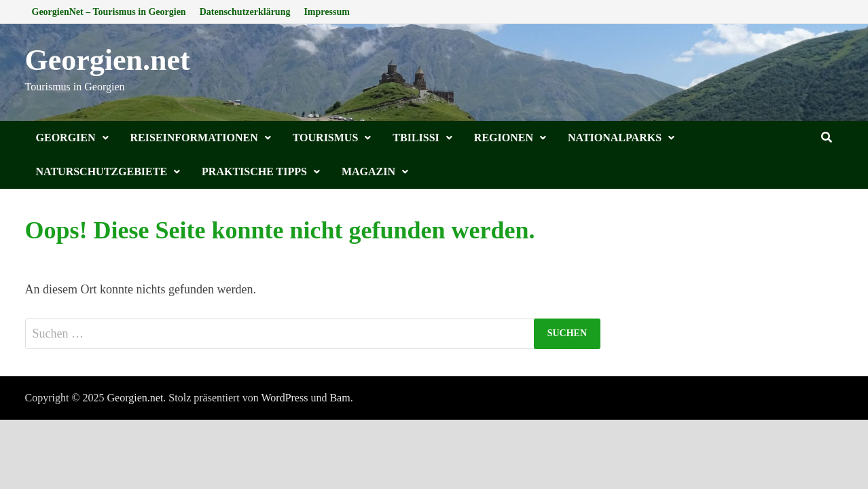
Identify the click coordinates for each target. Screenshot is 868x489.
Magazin (368, 171)
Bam (340, 398)
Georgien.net (108, 60)
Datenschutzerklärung (245, 12)
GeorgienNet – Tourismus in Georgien (109, 12)
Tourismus (326, 138)
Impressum (326, 12)
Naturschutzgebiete (102, 171)
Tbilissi (416, 138)
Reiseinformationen (194, 138)
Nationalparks (615, 138)
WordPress (284, 398)
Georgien (66, 138)
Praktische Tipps (254, 171)
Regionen (504, 138)
